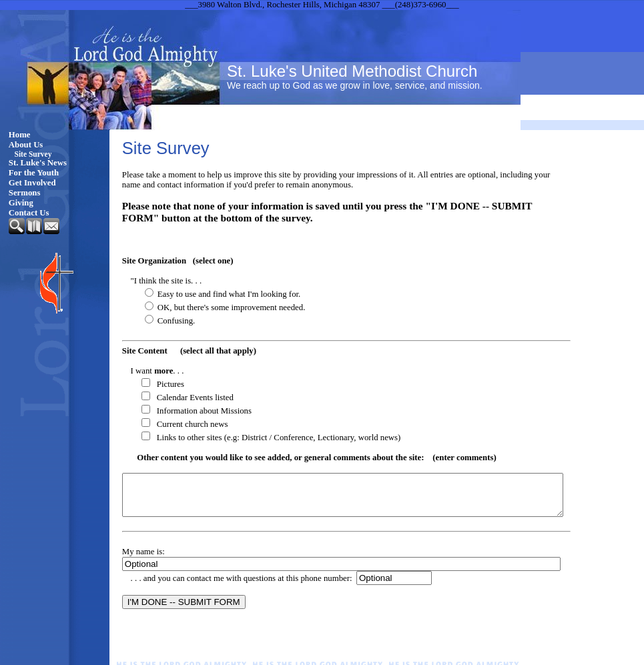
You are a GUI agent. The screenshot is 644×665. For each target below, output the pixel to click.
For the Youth (34, 173)
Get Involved (32, 183)
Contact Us (29, 213)
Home (20, 135)
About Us (26, 145)
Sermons (25, 193)
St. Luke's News (38, 163)
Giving (21, 203)
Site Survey (33, 154)
